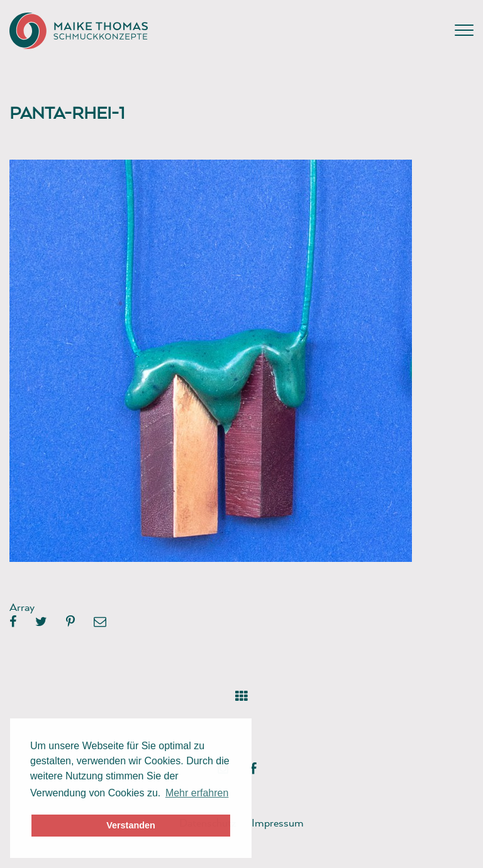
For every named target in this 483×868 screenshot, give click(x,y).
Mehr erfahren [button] (197, 793)
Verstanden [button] (131, 825)
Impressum (278, 822)
